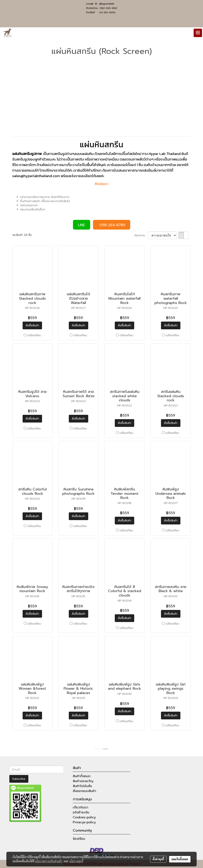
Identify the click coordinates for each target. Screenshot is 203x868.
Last (105, 749)
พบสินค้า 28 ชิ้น (22, 235)
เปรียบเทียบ (34, 335)
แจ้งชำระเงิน (81, 812)
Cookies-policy (84, 817)
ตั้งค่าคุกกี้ (158, 859)
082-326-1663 (108, 8)
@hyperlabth (107, 4)
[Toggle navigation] (198, 33)
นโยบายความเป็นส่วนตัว (49, 861)
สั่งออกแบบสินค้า (84, 791)
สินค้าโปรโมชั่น (82, 786)
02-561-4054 (107, 12)
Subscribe (19, 779)
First (98, 749)
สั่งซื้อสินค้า (32, 325)
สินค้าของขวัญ (83, 781)
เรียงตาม (141, 235)
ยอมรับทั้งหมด (180, 859)
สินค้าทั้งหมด (82, 776)
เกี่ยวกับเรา (80, 807)
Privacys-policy (84, 822)
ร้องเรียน (79, 839)
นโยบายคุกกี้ (76, 861)
